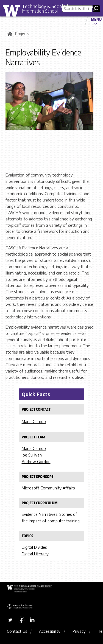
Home (9, 34)
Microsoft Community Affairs (48, 488)
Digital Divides (34, 547)
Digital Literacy (35, 554)
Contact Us (17, 631)
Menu (96, 19)
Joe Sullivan (32, 455)
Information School (40, 11)
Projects (22, 34)
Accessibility (50, 631)
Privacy (79, 631)
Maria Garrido (34, 421)
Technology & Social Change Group (58, 6)
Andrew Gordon (36, 461)
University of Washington (13, 12)
